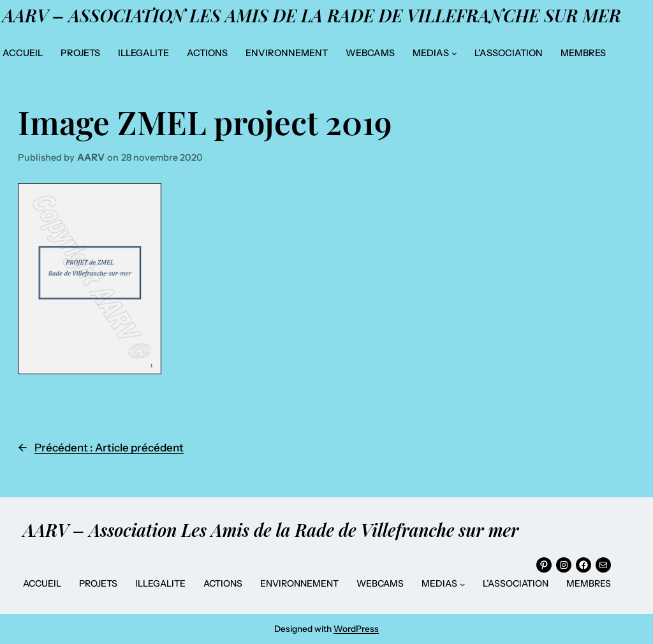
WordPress (356, 629)
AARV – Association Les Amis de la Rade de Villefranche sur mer (312, 15)
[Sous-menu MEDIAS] (454, 53)
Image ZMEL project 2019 (205, 122)
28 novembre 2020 (162, 157)
